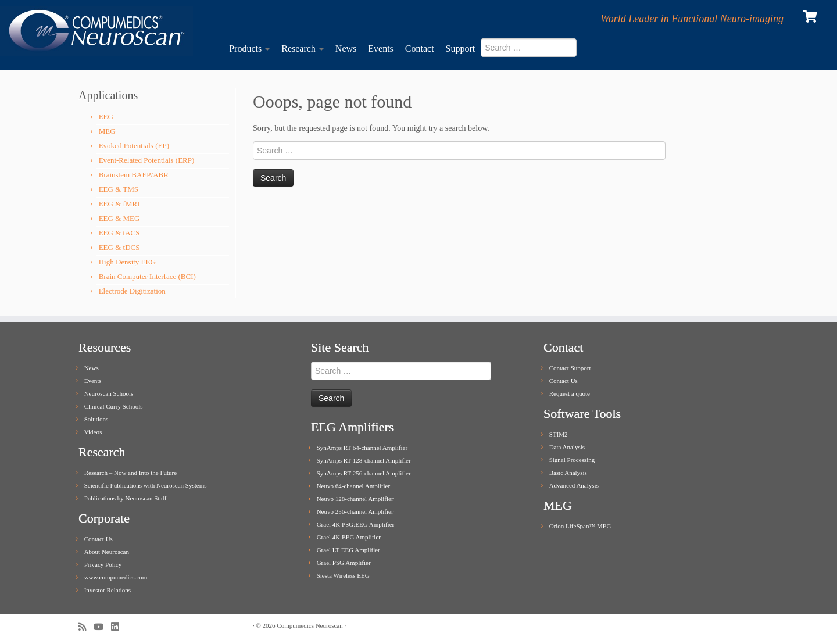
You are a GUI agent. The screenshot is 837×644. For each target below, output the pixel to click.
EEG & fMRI (119, 204)
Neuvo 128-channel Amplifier (355, 499)
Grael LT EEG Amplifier (348, 550)
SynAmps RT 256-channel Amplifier (364, 473)
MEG (107, 131)
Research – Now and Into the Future (130, 473)
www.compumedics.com (116, 577)
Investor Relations (108, 590)
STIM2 (559, 434)
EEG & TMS (119, 189)
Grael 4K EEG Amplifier (349, 537)
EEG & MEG (119, 218)
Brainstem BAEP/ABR (134, 175)
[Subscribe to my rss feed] (86, 627)
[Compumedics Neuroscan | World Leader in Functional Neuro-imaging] (96, 31)
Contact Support (570, 368)
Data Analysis (567, 447)
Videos (93, 432)
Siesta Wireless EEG (343, 575)
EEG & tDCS (119, 247)
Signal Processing (572, 460)
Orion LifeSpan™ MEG (580, 526)
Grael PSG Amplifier (344, 563)
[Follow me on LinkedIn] (119, 627)
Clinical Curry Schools (114, 406)
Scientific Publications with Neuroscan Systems (146, 485)
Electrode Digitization (132, 291)
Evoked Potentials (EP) (134, 146)
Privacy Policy (103, 564)
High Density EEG (127, 262)
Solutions (96, 419)
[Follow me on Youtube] (102, 627)
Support (461, 49)
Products (249, 49)
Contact (420, 49)
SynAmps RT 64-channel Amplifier (362, 448)
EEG (106, 117)
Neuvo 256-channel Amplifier (355, 511)
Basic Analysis (568, 473)
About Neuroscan (107, 552)
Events (381, 49)
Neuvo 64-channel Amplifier (353, 486)
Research (303, 49)
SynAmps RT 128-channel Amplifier (364, 460)
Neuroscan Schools (109, 393)
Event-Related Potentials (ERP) (147, 160)
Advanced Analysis (574, 485)
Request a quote (570, 393)
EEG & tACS (119, 233)
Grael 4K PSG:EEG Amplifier (356, 524)
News (346, 49)
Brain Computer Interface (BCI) (147, 276)
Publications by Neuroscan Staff (126, 498)
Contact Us (99, 539)
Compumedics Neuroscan (310, 625)
